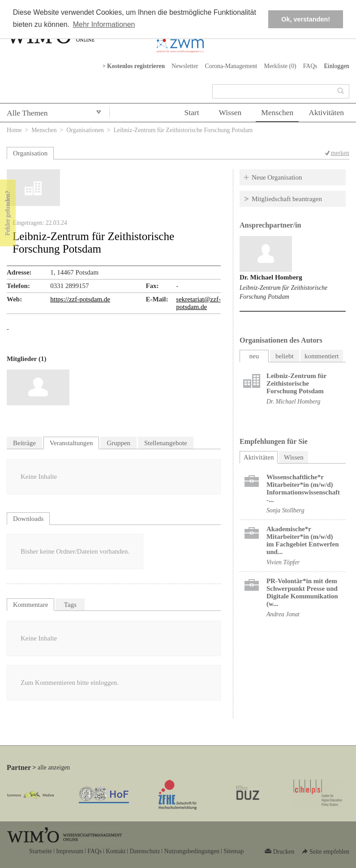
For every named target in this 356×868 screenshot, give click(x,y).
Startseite (41, 851)
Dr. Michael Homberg (271, 277)
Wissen (230, 112)
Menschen (277, 112)
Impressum (70, 851)
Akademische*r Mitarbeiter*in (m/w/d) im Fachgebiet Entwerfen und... (303, 540)
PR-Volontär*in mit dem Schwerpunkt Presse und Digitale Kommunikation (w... (302, 592)
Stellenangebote (166, 443)
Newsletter (185, 66)
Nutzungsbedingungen (192, 851)
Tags (70, 605)
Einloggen (337, 66)
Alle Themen (27, 113)
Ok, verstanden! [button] (306, 19)
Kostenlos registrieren (136, 66)
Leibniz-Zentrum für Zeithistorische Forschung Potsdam (296, 383)
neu (254, 356)
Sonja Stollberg (285, 510)
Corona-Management (231, 66)
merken (340, 153)
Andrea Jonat (283, 614)
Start (191, 112)
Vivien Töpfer (283, 562)
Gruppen (118, 443)
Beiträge (24, 443)
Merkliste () (280, 66)
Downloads (28, 519)
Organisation (30, 153)
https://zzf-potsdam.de (80, 299)
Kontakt (116, 851)
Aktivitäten (326, 112)
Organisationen (85, 130)
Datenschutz (145, 851)
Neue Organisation (277, 177)
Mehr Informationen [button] (104, 24)
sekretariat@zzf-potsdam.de (198, 303)
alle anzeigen (54, 767)
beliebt (285, 356)
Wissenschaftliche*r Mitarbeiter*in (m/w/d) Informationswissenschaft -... (303, 488)
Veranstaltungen (71, 443)
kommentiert (322, 356)
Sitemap (234, 851)
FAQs (310, 66)
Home (14, 130)
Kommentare (30, 605)
